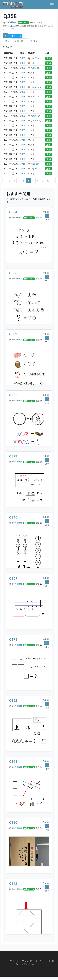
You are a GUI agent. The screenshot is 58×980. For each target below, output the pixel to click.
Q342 (13, 884)
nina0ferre (36, 58)
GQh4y (34, 169)
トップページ (12, 961)
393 (47, 830)
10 (48, 181)
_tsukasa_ (36, 121)
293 (47, 708)
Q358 (23, 58)
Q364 (13, 212)
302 (47, 525)
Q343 (13, 762)
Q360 (13, 823)
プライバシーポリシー (33, 961)
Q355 (13, 395)
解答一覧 (19, 41)
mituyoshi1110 (38, 116)
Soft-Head (11, 22)
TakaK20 (35, 97)
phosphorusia (38, 87)
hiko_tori (35, 164)
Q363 (13, 334)
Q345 (13, 517)
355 (47, 647)
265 (47, 220)
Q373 (13, 456)
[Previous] (5, 181)
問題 (7, 41)
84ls (33, 63)
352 (47, 769)
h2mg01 (35, 68)
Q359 (13, 578)
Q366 (13, 273)
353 (47, 342)
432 (47, 891)
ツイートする (15, 36)
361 (47, 281)
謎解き (40, 23)
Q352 (13, 701)
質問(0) (34, 41)
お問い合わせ (28, 964)
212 (47, 403)
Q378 (13, 640)
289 (47, 464)
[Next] (53, 181)
